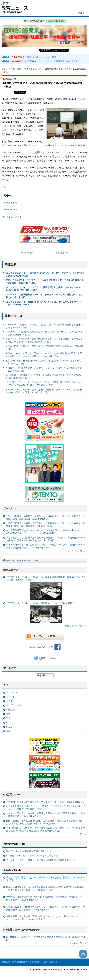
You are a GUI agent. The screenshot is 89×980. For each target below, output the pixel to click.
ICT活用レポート (13, 795)
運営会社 (6, 962)
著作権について (39, 962)
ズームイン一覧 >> (76, 551)
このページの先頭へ (83, 954)
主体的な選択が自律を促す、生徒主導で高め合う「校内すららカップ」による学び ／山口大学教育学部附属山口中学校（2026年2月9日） (46, 829)
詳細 (4, 187)
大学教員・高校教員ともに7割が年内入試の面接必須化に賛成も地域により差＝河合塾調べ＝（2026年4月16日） (45, 898)
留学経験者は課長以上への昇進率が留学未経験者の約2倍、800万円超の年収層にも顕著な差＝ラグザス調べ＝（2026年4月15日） (46, 889)
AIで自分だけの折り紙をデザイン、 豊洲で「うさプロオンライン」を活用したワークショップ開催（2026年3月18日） (46, 808)
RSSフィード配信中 (45, 636)
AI (7, 722)
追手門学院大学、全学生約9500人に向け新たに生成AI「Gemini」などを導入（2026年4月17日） (43, 362)
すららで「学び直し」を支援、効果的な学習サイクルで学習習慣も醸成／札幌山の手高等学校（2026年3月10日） (46, 815)
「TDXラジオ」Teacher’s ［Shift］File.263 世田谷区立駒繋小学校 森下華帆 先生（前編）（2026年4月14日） (46, 588)
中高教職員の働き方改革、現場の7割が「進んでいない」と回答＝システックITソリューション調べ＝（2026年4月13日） (45, 918)
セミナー (10, 701)
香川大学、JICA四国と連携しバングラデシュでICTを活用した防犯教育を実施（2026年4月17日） (44, 369)
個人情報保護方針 (21, 962)
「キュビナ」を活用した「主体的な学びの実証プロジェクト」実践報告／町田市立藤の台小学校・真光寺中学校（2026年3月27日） (46, 539)
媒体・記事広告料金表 (34, 21)
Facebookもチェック (45, 647)
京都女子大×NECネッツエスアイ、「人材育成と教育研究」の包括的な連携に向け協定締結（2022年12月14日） (45, 282)
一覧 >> (82, 834)
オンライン (12, 692)
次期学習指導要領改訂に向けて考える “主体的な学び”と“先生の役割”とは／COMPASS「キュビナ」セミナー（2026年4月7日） (44, 532)
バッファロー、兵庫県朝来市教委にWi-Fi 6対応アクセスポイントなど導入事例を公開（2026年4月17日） (44, 333)
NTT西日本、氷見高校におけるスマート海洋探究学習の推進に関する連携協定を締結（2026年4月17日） (44, 376)
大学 (8, 714)
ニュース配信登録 (56, 21)
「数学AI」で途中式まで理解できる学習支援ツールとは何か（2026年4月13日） (46, 802)
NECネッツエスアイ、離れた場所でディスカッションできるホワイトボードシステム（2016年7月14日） (44, 303)
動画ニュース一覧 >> (75, 626)
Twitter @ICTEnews (45, 658)
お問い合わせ (55, 962)
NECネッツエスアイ (12, 217)
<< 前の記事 (27, 253)
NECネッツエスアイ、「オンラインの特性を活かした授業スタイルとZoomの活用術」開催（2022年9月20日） (44, 289)
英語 (8, 731)
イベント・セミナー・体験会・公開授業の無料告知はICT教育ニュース (41, 860)
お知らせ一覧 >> (78, 943)
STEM (9, 727)
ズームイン (10, 508)
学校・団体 (16, 69)
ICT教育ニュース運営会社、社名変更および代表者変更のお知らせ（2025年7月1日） (46, 938)
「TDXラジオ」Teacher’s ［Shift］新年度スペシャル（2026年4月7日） (41, 613)
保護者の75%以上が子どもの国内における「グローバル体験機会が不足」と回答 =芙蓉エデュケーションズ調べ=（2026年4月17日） (44, 355)
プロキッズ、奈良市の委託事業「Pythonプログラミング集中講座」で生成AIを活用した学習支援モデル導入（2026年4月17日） (44, 340)
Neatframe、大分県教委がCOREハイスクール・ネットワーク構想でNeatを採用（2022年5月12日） (44, 296)
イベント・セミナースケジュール (23, 560)
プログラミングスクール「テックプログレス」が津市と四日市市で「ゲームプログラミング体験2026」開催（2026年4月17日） (44, 384)
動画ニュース (11, 570)
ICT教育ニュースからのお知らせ (22, 930)
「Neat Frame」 (10, 203)
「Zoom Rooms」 (10, 210)
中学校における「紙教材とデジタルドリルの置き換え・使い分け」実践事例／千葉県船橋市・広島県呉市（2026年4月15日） (46, 517)
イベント (10, 697)
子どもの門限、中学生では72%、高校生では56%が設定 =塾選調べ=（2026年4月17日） (44, 348)
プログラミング (14, 705)
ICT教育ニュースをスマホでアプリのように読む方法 (32, 856)
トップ (5, 69)
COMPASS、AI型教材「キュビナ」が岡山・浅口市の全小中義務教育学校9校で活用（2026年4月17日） (44, 326)
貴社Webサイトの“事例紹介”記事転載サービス (29, 851)
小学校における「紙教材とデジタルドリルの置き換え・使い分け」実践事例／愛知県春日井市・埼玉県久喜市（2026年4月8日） (46, 524)
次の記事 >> (62, 253)
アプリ (9, 718)
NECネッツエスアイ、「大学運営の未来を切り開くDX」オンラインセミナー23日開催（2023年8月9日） (45, 274)
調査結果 (10, 710)
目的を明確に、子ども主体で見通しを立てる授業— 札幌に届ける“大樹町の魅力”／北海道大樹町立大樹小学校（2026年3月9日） (44, 822)
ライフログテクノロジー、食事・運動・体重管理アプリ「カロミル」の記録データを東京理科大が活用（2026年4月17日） (44, 391)
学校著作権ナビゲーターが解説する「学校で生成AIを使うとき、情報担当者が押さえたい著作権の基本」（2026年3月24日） (46, 546)
